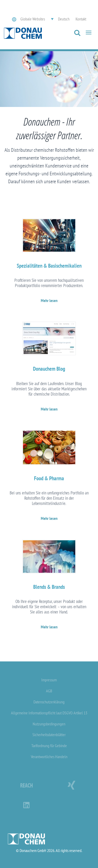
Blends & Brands (49, 587)
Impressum (49, 680)
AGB (49, 691)
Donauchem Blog (49, 369)
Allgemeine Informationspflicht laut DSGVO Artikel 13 (49, 713)
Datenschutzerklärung (49, 702)
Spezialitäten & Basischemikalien (49, 266)
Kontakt (81, 19)
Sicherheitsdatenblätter (49, 735)
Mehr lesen (49, 300)
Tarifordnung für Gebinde (49, 746)
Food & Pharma (49, 478)
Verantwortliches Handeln (49, 757)
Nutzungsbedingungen (49, 724)
